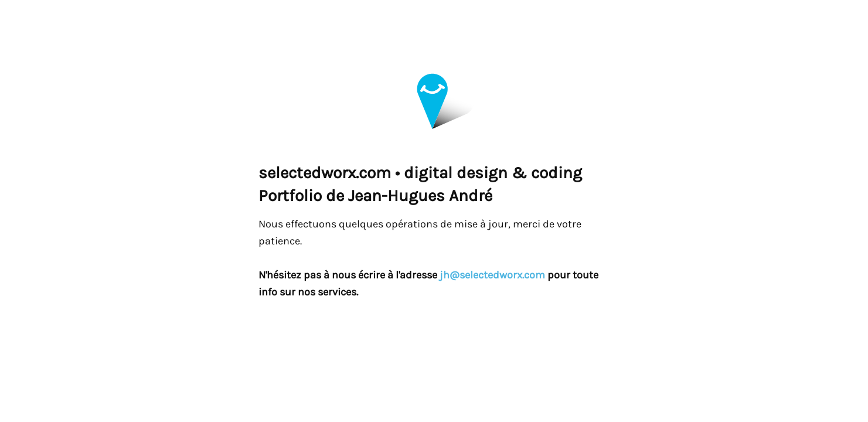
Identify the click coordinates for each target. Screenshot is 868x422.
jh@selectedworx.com (492, 275)
